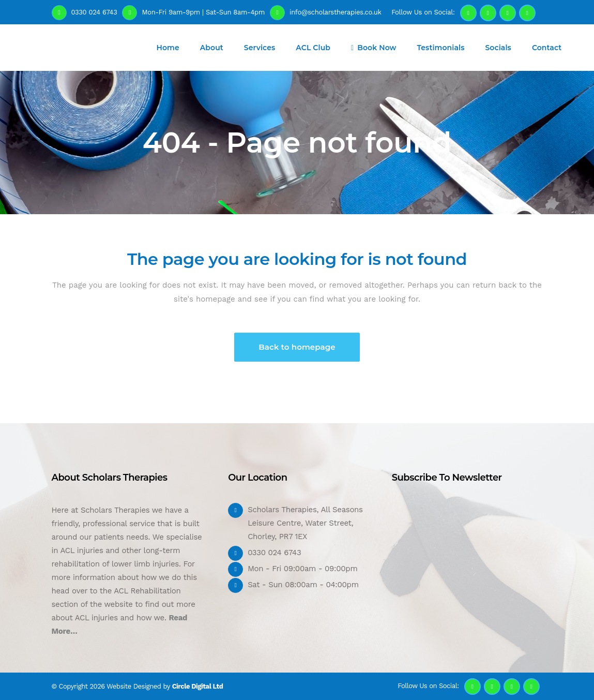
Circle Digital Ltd (198, 686)
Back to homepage (297, 347)
